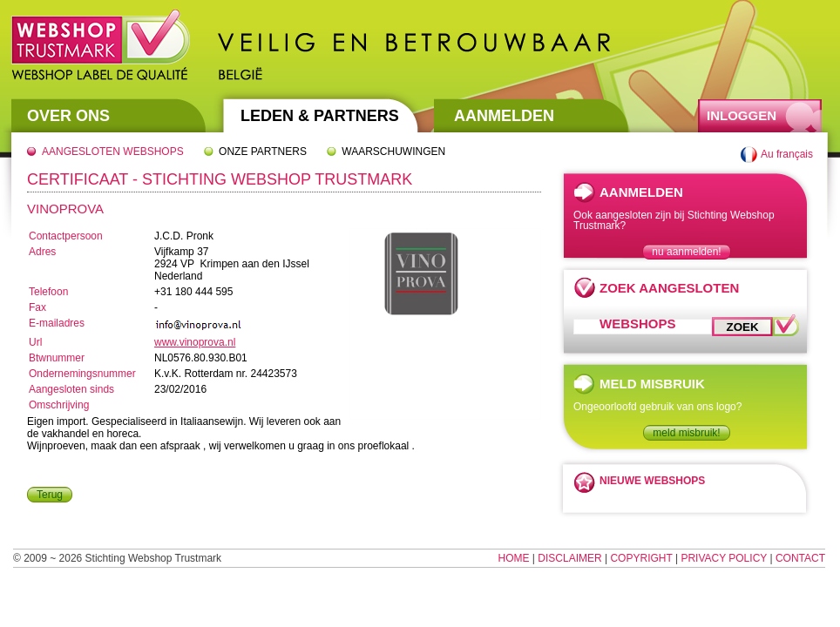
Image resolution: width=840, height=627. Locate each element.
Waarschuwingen (393, 152)
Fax (37, 307)
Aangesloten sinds (71, 389)
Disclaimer (569, 558)
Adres (42, 252)
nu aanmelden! (686, 252)
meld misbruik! (686, 433)
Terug (50, 495)
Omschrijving (59, 405)
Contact (800, 558)
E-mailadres (57, 323)
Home (514, 558)
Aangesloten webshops (113, 152)
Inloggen (742, 115)
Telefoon (48, 292)
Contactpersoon (66, 236)
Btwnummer (57, 358)
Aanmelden (504, 116)
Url (35, 342)
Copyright (641, 558)
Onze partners (263, 152)
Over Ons (68, 116)
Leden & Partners (320, 116)
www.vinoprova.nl (195, 342)
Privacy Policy (724, 558)
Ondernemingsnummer (82, 374)
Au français (787, 154)
